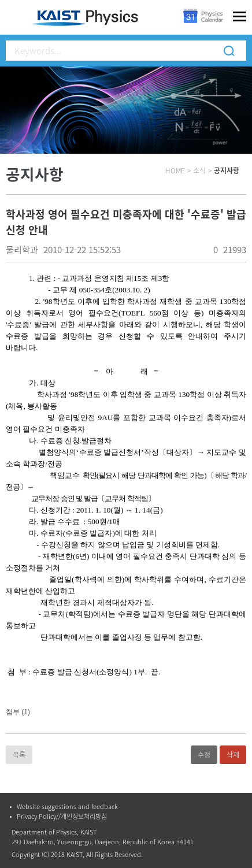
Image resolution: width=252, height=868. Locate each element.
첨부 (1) (18, 712)
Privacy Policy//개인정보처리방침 (62, 816)
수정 (204, 755)
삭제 (233, 755)
